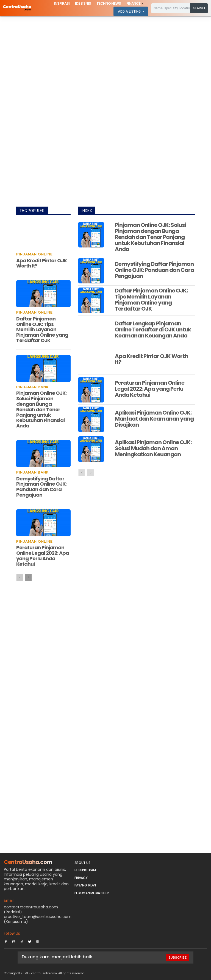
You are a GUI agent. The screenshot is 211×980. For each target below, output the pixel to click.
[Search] (199, 8)
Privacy (81, 877)
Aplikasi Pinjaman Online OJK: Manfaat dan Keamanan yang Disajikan (154, 419)
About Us (82, 862)
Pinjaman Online (34, 254)
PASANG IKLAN (85, 884)
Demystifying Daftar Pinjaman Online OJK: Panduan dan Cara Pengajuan (41, 486)
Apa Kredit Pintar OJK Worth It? (41, 263)
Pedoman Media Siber (92, 892)
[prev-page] (20, 577)
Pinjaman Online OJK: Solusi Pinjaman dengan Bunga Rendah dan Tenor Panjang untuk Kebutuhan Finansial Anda (41, 409)
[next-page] (28, 577)
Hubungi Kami (85, 869)
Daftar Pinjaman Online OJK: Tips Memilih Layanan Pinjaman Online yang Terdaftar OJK (42, 329)
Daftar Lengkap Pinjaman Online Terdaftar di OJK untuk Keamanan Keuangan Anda (153, 330)
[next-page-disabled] (91, 473)
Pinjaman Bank (32, 387)
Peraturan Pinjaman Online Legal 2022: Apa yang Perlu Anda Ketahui (43, 555)
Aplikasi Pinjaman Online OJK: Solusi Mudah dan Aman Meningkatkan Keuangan (153, 448)
